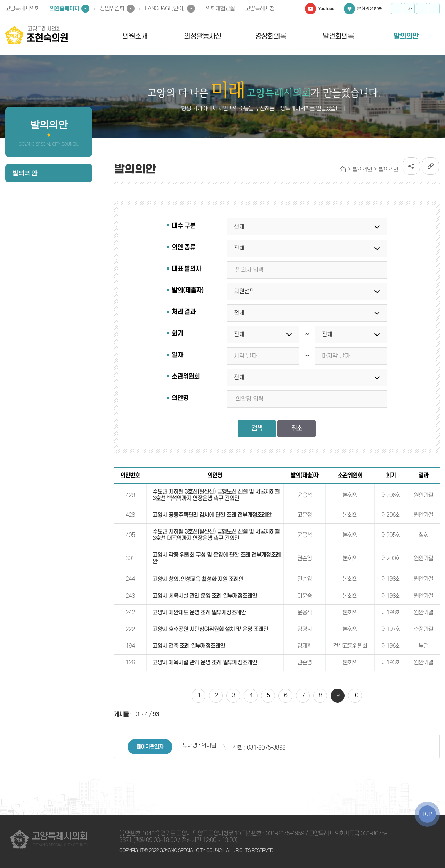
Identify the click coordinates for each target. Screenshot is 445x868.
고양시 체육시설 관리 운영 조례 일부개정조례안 (205, 596)
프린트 (434, 9)
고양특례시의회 (22, 9)
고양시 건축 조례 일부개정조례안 (189, 646)
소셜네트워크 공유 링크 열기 (411, 166)
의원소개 (135, 36)
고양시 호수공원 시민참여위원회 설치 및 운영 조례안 (210, 629)
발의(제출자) (188, 291)
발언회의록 (338, 36)
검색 (257, 428)
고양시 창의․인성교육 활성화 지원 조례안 (198, 579)
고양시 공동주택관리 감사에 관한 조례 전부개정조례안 (212, 515)
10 (355, 696)
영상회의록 (270, 36)
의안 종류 (184, 247)
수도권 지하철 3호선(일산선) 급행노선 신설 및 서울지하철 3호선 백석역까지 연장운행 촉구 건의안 (216, 495)
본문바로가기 (0, 0)
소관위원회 (186, 377)
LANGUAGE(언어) (165, 9)
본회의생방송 (370, 9)
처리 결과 (184, 312)
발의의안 (406, 36)
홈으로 (343, 170)
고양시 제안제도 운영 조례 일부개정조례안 (199, 613)
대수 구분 (184, 226)
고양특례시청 (260, 9)
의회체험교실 (220, 9)
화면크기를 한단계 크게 (397, 9)
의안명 (180, 398)
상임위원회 (112, 9)
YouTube (326, 9)
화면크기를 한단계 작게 (422, 9)
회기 (177, 334)
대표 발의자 (186, 269)
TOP (427, 814)
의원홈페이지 (64, 9)
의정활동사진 (203, 36)
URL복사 (430, 166)
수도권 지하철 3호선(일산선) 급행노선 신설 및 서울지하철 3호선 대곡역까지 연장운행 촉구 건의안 (216, 535)
